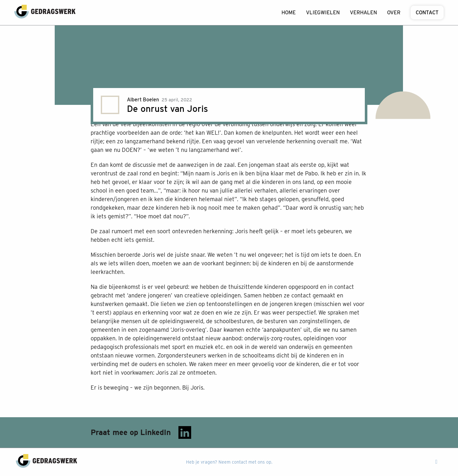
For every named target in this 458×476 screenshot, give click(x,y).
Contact (427, 13)
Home (289, 13)
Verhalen (363, 13)
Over (394, 13)
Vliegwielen (323, 13)
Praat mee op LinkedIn (141, 432)
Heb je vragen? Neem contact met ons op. (229, 462)
